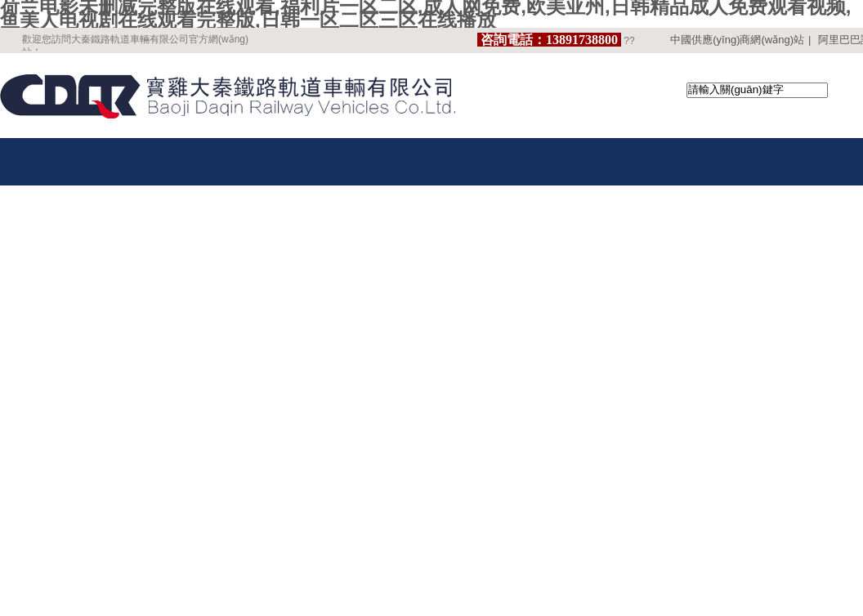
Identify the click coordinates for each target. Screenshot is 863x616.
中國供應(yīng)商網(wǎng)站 (737, 40)
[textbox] (757, 90)
